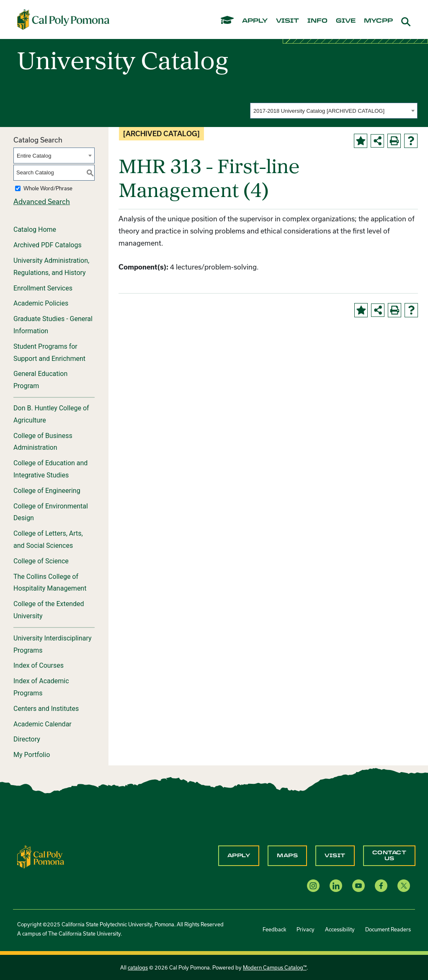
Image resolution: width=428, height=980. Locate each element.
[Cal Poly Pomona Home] (63, 19)
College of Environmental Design (51, 512)
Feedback (274, 929)
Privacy (306, 929)
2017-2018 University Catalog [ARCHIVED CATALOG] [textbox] (319, 111)
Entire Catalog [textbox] (34, 156)
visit (287, 21)
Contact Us (389, 856)
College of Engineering (47, 491)
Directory (27, 739)
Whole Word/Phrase (48, 188)
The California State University (84, 933)
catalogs (138, 967)
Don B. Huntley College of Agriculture (51, 414)
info (317, 21)
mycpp (378, 21)
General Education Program (40, 380)
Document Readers (388, 929)
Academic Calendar (43, 724)
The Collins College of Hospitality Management (50, 583)
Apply (239, 856)
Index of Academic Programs (41, 687)
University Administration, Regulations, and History (51, 267)
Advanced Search (42, 201)
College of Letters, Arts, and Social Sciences (48, 539)
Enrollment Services (43, 288)
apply (255, 21)
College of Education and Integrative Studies (50, 469)
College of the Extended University (49, 610)
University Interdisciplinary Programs (53, 644)
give (346, 21)
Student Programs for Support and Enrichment (49, 353)
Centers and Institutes (46, 709)
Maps (287, 856)
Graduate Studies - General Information (53, 325)
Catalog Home (35, 229)
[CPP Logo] (41, 856)
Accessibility (340, 929)
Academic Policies (41, 303)
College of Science (41, 561)
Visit (335, 856)
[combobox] (334, 111)
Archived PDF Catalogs (48, 245)
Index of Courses (39, 665)
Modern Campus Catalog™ (275, 967)
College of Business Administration (43, 442)
